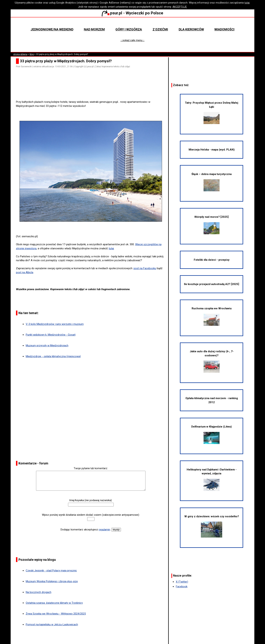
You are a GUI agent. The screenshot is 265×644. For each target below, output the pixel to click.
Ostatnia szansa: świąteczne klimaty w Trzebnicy (54, 603)
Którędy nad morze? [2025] (212, 225)
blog (32, 54)
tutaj (247, 3)
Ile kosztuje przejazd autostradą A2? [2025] (212, 284)
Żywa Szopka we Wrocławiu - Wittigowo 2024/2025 (56, 614)
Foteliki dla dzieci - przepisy (212, 260)
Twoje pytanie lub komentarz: (91, 468)
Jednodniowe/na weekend (52, 29)
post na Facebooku (145, 268)
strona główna (20, 54)
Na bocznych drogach (39, 592)
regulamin (104, 530)
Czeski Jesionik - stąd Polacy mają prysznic (51, 571)
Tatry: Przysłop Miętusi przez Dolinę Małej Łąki (212, 113)
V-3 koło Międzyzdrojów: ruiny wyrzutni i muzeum (55, 324)
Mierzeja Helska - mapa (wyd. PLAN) (212, 150)
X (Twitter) (182, 582)
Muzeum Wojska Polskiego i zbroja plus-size (52, 581)
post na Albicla (25, 272)
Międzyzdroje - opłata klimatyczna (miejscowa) (53, 356)
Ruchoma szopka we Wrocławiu (212, 316)
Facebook (182, 587)
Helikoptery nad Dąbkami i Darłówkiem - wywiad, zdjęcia (212, 479)
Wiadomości (224, 29)
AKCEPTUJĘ (180, 7)
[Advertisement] (92, 90)
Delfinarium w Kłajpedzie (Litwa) (212, 435)
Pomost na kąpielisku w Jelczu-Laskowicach (52, 624)
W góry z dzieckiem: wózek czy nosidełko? (212, 526)
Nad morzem (94, 29)
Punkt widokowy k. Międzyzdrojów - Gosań (51, 335)
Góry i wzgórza (129, 29)
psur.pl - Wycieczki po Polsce (132, 13)
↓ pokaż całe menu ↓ (132, 40)
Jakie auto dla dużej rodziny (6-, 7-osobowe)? (212, 361)
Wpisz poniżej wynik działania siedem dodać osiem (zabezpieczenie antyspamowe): (91, 515)
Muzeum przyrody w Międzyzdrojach (47, 346)
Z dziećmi (160, 29)
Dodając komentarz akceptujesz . (86, 530)
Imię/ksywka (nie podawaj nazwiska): (91, 500)
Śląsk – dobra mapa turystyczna (212, 182)
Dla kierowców (191, 29)
